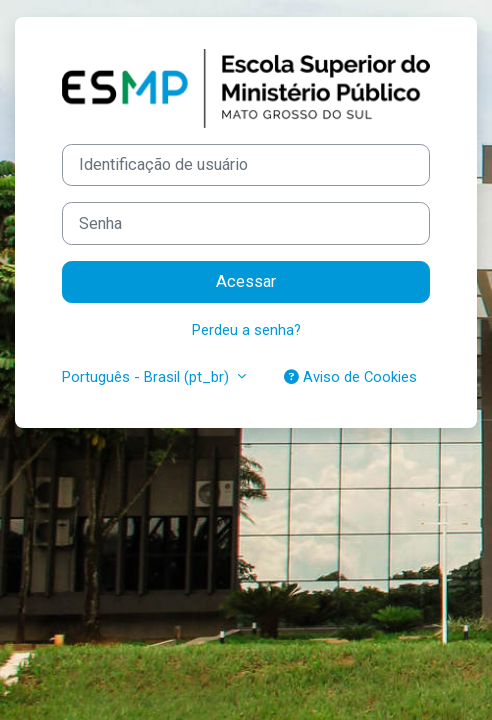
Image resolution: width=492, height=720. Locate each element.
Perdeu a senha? (246, 330)
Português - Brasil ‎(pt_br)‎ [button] (147, 377)
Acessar (246, 281)
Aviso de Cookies (350, 377)
